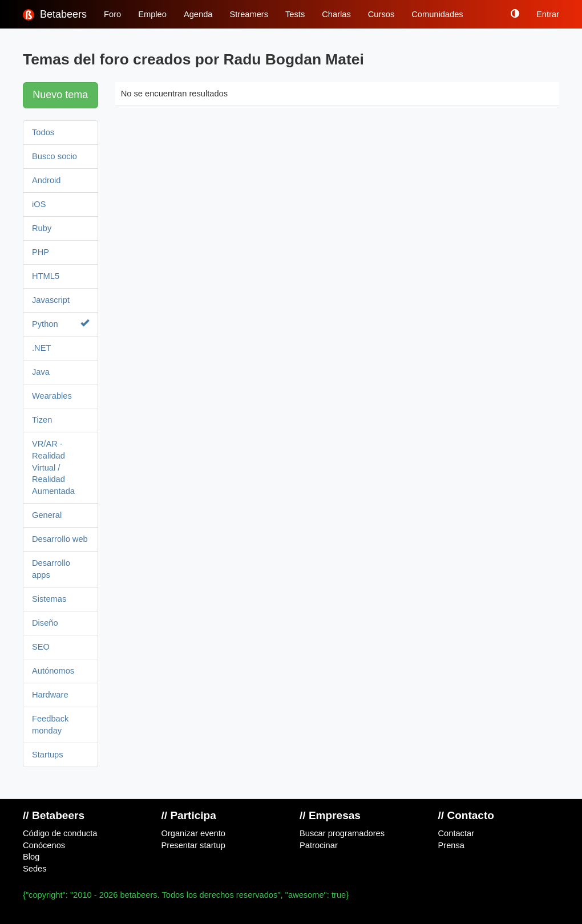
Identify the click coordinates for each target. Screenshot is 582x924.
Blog (31, 857)
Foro (112, 14)
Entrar (548, 14)
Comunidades (437, 14)
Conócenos (44, 845)
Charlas (336, 14)
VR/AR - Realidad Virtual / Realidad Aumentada (53, 468)
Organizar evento (193, 833)
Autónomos (53, 671)
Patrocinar (319, 845)
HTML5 (46, 276)
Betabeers (55, 15)
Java (41, 372)
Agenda (198, 14)
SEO (41, 647)
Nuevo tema (60, 95)
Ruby (42, 228)
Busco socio (54, 156)
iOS (39, 204)
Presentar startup (193, 845)
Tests (295, 14)
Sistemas (49, 599)
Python (60, 324)
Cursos (381, 14)
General (47, 515)
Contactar (456, 833)
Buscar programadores (342, 833)
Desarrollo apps (51, 569)
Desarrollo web (60, 539)
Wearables (52, 396)
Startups (48, 755)
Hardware (50, 695)
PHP (41, 252)
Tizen (42, 420)
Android (47, 180)
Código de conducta (60, 833)
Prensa (451, 845)
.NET (41, 348)
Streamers (249, 14)
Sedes (35, 869)
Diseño (45, 623)
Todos (43, 132)
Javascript (51, 300)
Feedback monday (50, 725)
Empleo (152, 14)
